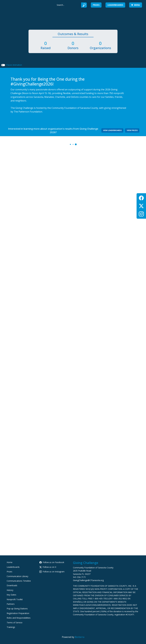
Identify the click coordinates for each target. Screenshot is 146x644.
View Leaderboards (112, 130)
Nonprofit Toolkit (15, 599)
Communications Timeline (19, 581)
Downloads (12, 585)
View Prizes (132, 130)
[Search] (68, 5)
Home (10, 562)
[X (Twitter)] (141, 205)
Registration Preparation (18, 613)
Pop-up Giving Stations (17, 609)
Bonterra (80, 637)
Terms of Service (15, 623)
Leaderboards (115, 5)
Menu (136, 5)
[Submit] (84, 5)
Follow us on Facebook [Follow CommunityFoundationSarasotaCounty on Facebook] (52, 562)
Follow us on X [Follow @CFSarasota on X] (48, 567)
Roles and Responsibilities (19, 618)
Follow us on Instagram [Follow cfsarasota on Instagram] (52, 572)
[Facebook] (141, 197)
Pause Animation (14, 65)
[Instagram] (141, 213)
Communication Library (17, 576)
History (10, 590)
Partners (11, 604)
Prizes (96, 5)
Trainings (11, 627)
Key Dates (11, 595)
